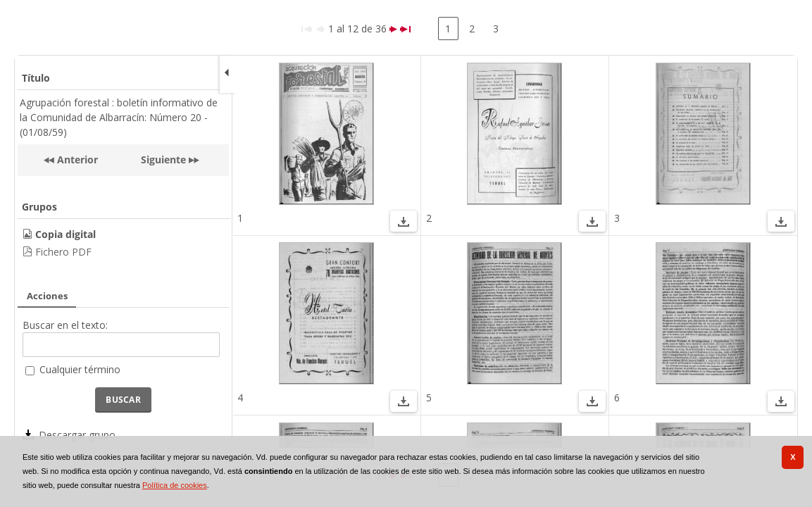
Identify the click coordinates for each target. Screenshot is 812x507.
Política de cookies (175, 485)
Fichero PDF (63, 252)
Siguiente (163, 159)
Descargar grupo (77, 435)
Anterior (76, 159)
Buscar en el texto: (65, 325)
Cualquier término (80, 369)
